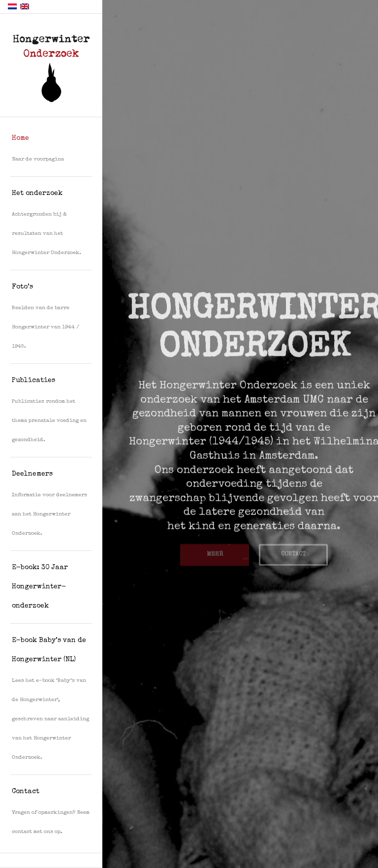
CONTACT (293, 552)
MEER (215, 552)
